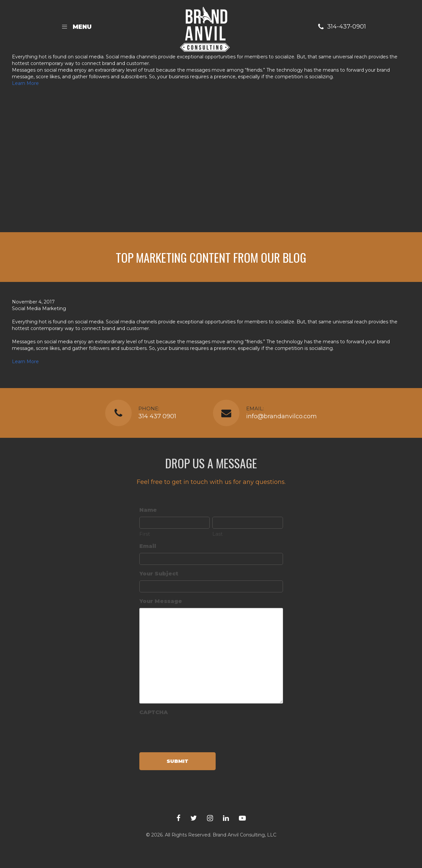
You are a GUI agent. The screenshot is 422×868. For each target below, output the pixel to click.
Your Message (161, 601)
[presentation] (190, 732)
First (145, 534)
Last (217, 534)
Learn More (25, 83)
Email (148, 546)
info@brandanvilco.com (281, 416)
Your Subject (159, 574)
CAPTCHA (154, 712)
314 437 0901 (157, 416)
